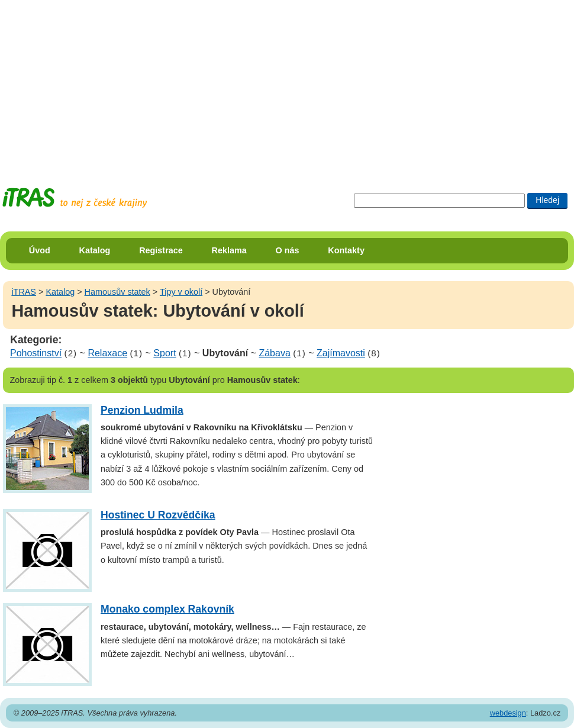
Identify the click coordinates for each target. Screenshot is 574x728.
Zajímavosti (341, 353)
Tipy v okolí (181, 292)
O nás (288, 250)
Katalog (95, 250)
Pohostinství (36, 353)
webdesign (508, 713)
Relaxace (107, 353)
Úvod (40, 250)
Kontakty (346, 250)
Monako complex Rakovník (167, 609)
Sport (165, 353)
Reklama (229, 250)
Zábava (274, 353)
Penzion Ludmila (142, 410)
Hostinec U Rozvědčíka (158, 515)
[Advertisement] (216, 83)
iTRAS (24, 292)
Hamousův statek (117, 292)
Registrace (161, 250)
